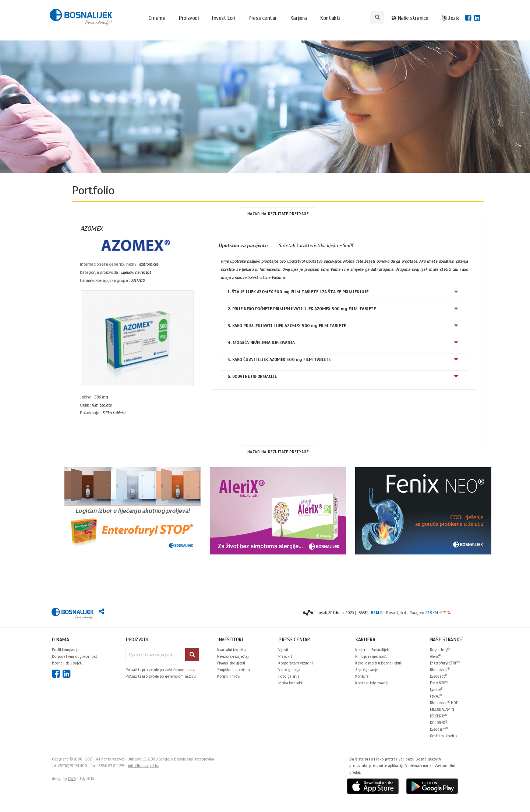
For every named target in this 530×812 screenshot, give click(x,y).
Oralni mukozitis (444, 736)
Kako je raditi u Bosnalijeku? (378, 663)
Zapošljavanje (367, 670)
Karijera (298, 18)
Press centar (263, 18)
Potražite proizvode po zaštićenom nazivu (161, 670)
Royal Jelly (440, 650)
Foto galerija (289, 676)
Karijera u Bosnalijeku (373, 650)
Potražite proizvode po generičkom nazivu (160, 676)
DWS (72, 779)
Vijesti (283, 650)
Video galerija (289, 670)
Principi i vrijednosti (371, 656)
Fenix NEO (439, 683)
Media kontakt (290, 683)
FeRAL (436, 696)
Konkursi (362, 676)
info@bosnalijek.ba (144, 766)
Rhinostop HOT (444, 703)
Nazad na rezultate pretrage (278, 214)
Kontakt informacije (372, 683)
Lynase (437, 689)
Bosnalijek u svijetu (68, 663)
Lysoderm (439, 729)
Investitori (223, 18)
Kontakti (330, 18)
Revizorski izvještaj (233, 656)
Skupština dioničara (234, 670)
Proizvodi (189, 18)
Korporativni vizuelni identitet (295, 663)
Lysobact (439, 676)
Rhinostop (440, 669)
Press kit (285, 656)
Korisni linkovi (229, 676)
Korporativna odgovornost (75, 656)
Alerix (435, 656)
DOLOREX (439, 722)
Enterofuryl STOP (445, 663)
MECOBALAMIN (442, 709)
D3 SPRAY (439, 716)
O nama (157, 18)
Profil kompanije (65, 650)
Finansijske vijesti (231, 663)
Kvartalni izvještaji (232, 650)
